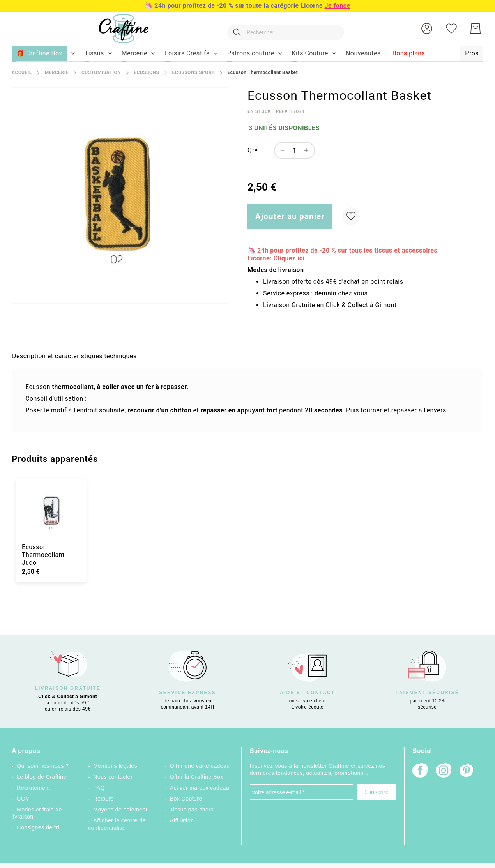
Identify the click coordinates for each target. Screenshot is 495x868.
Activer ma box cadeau (200, 788)
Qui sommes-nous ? (43, 766)
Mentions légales (115, 766)
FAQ (99, 788)
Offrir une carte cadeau (200, 766)
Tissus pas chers (192, 810)
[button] (427, 28)
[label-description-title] (74, 356)
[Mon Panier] (476, 28)
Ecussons (146, 72)
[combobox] (282, 28)
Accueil (22, 72)
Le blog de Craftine (42, 777)
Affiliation (182, 820)
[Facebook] (420, 771)
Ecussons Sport (193, 72)
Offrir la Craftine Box (197, 777)
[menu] (247, 54)
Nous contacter (113, 777)
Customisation (101, 72)
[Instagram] (444, 771)
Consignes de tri (38, 827)
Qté (253, 150)
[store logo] (116, 29)
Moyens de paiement (120, 810)
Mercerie (57, 72)
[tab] (74, 356)
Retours (103, 799)
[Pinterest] (467, 771)
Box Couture (186, 799)
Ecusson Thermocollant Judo (43, 555)
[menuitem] (94, 53)
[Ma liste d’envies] (451, 28)
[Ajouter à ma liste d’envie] (351, 216)
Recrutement (33, 788)
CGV (23, 799)
